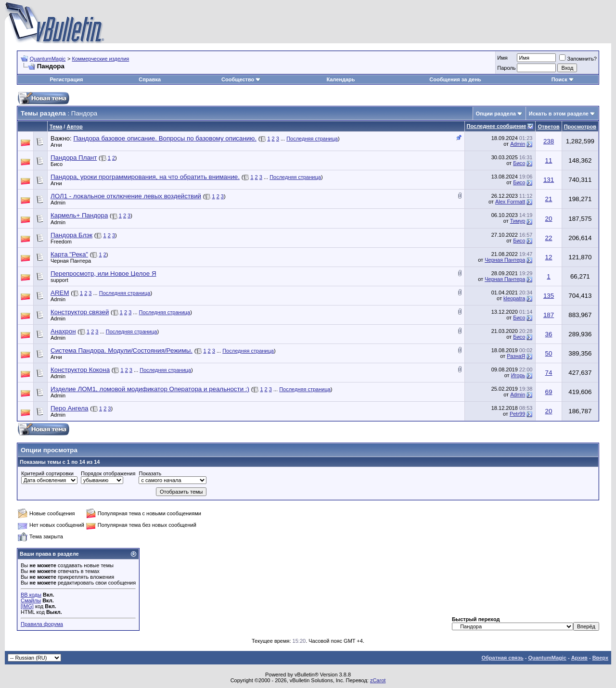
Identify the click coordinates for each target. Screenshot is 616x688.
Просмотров (580, 127)
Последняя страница (312, 139)
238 (549, 141)
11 (549, 160)
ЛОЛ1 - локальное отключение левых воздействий (126, 196)
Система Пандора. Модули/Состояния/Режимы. (122, 350)
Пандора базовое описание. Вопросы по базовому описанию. (165, 138)
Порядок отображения (108, 473)
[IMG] (27, 606)
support (59, 280)
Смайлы (31, 600)
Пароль (506, 68)
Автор (74, 127)
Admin (518, 144)
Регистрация (67, 79)
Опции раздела (496, 114)
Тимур (518, 221)
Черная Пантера (71, 261)
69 (549, 392)
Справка (150, 79)
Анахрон (63, 331)
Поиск (563, 79)
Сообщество (241, 79)
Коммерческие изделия (100, 59)
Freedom (61, 242)
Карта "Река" (69, 254)
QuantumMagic (48, 59)
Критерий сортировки (47, 473)
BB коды (31, 595)
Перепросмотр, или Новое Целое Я (103, 274)
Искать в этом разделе (559, 114)
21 (549, 199)
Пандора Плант (74, 158)
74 (549, 373)
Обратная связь (502, 658)
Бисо (57, 164)
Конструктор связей (80, 312)
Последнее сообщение (497, 126)
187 (549, 315)
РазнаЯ (516, 356)
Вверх (600, 658)
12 (549, 257)
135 (549, 296)
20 (549, 219)
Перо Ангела (70, 408)
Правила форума (42, 624)
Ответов (548, 127)
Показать (150, 473)
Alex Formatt (510, 202)
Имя (502, 58)
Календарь (340, 79)
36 (549, 334)
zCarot (378, 680)
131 (549, 180)
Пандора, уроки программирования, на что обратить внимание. (145, 177)
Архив (579, 658)
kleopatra (514, 298)
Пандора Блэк (71, 235)
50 (549, 353)
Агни (56, 145)
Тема (56, 127)
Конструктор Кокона (80, 370)
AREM (60, 293)
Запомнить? (578, 59)
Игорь (518, 375)
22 (549, 238)
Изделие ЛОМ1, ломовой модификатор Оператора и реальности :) (150, 389)
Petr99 (517, 414)
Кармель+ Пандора (79, 215)
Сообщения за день (455, 79)
